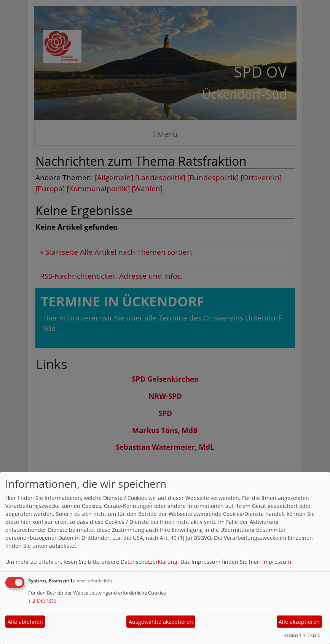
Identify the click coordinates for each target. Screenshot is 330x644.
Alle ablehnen (25, 622)
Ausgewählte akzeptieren (161, 622)
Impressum (277, 562)
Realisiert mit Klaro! (303, 635)
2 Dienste (42, 600)
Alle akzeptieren (299, 622)
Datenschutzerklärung (149, 562)
